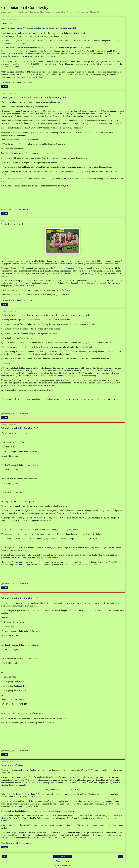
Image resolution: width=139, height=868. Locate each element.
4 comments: (28, 843)
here (58, 102)
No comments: (24, 210)
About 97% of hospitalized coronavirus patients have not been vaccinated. (47, 28)
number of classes (44, 777)
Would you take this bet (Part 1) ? (20, 598)
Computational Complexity (25, 7)
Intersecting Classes (12, 765)
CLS (11, 832)
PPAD (11, 825)
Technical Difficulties (13, 224)
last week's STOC (83, 816)
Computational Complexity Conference (69, 268)
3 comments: (28, 82)
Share (5, 86)
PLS (40, 782)
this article (46, 534)
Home (63, 856)
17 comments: (23, 751)
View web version (63, 861)
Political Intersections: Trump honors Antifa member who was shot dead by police (47, 315)
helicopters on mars (29, 811)
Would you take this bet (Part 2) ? (20, 428)
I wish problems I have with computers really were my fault (34, 97)
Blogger (67, 865)
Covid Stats (8, 23)
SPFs (46, 290)
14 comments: (23, 414)
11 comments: (23, 584)
